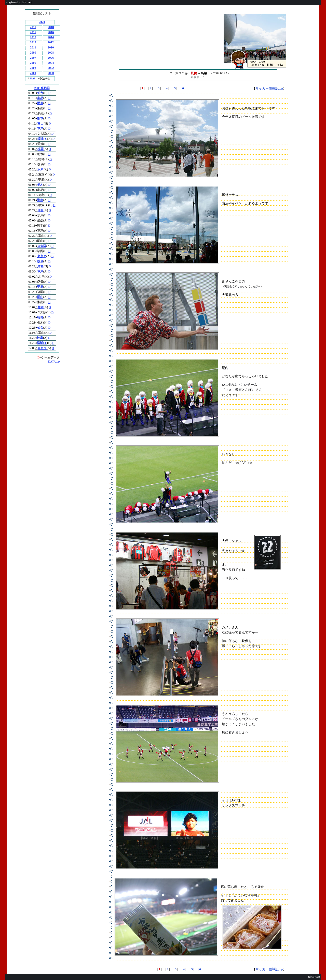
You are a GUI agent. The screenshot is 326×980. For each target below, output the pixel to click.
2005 (33, 63)
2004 (51, 63)
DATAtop (54, 362)
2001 (33, 73)
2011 (33, 47)
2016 (51, 32)
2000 (51, 73)
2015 (33, 37)
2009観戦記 (42, 88)
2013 (33, 42)
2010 (51, 47)
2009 (33, 53)
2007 (33, 58)
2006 (51, 58)
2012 (51, 42)
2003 (33, 68)
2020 (42, 22)
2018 (51, 27)
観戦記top (314, 977)
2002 (51, 68)
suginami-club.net (19, 3)
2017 (33, 32)
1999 (33, 78)
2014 (51, 37)
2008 (51, 53)
